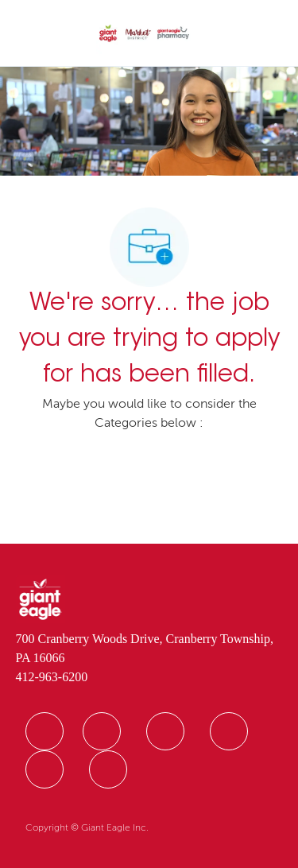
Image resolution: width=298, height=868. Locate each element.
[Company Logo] (144, 34)
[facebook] (45, 731)
